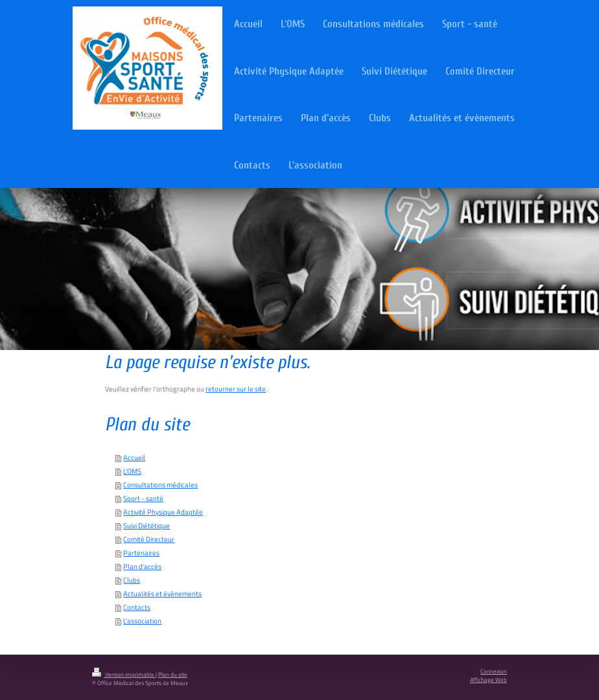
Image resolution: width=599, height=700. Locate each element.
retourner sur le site (236, 389)
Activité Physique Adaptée (163, 512)
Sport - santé (143, 498)
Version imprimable (124, 675)
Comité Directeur (149, 539)
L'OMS (132, 471)
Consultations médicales (160, 485)
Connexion (494, 671)
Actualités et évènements (162, 594)
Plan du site (173, 675)
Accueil (134, 458)
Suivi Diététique (147, 526)
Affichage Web (488, 680)
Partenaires (141, 553)
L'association (142, 621)
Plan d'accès (142, 566)
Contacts (137, 607)
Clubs (132, 580)
